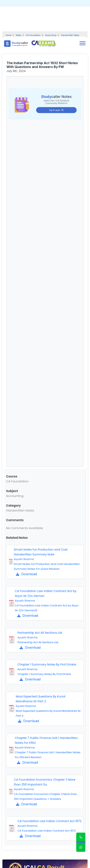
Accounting (51, 35)
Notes (18, 35)
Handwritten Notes (70, 35)
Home (8, 35)
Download (26, 574)
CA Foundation (33, 35)
